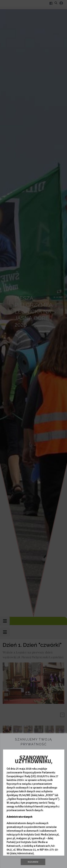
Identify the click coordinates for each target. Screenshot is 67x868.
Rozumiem (33, 862)
